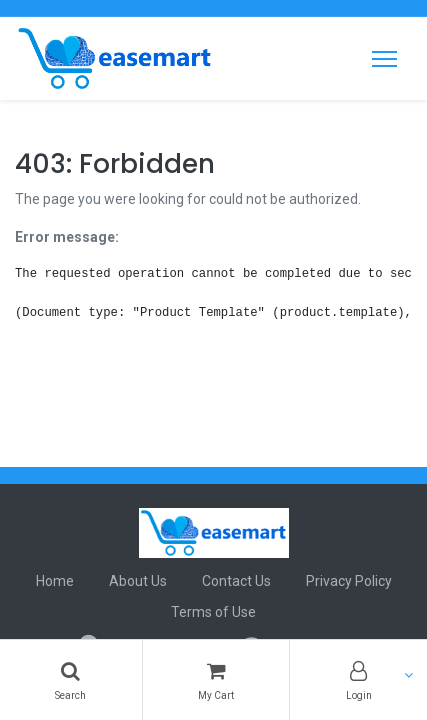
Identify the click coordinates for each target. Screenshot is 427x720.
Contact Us (236, 581)
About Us (138, 581)
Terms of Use (213, 612)
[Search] (71, 680)
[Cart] (216, 680)
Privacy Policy (349, 581)
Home (55, 581)
